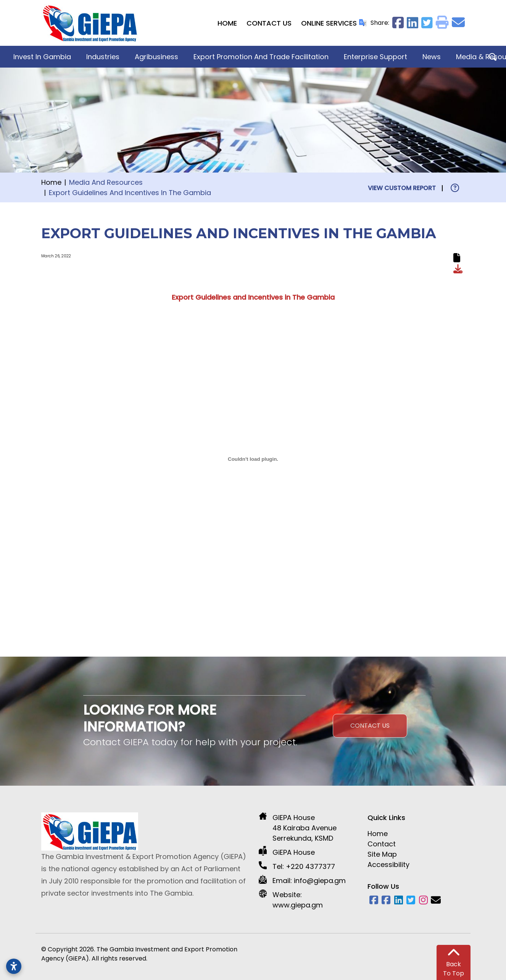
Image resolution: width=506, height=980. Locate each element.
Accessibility (388, 865)
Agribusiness (156, 57)
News (432, 57)
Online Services (329, 23)
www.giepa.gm (298, 905)
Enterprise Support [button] (375, 57)
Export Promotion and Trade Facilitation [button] (261, 57)
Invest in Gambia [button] (42, 57)
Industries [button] (103, 57)
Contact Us (269, 23)
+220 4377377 (310, 866)
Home (227, 23)
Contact (382, 844)
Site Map (382, 854)
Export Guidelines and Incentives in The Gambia (253, 297)
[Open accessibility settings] (14, 966)
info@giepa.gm (320, 881)
